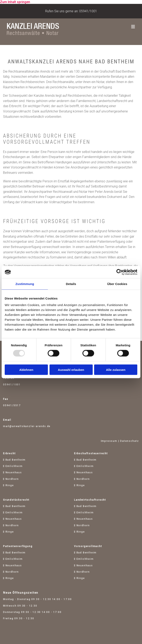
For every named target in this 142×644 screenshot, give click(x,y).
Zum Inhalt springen (15, 2)
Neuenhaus (14, 472)
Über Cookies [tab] (117, 284)
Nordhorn (12, 479)
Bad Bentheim (16, 460)
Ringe (10, 485)
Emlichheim (14, 466)
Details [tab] (71, 284)
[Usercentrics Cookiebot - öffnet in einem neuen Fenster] (119, 272)
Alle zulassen (116, 370)
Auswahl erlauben (71, 370)
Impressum (109, 441)
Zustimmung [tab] (25, 284)
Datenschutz (130, 441)
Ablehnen (26, 370)
